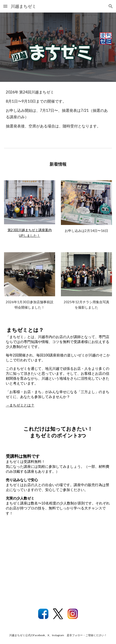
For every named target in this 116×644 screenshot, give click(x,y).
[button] (5, 6)
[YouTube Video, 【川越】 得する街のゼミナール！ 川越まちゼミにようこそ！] (58, 564)
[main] (58, 111)
